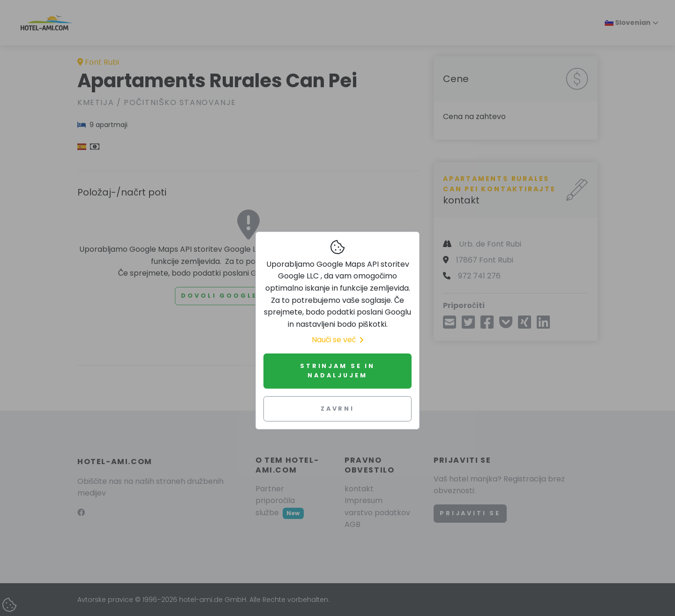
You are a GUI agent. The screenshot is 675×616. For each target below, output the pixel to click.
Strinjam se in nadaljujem (337, 371)
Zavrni (337, 409)
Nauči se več (337, 340)
